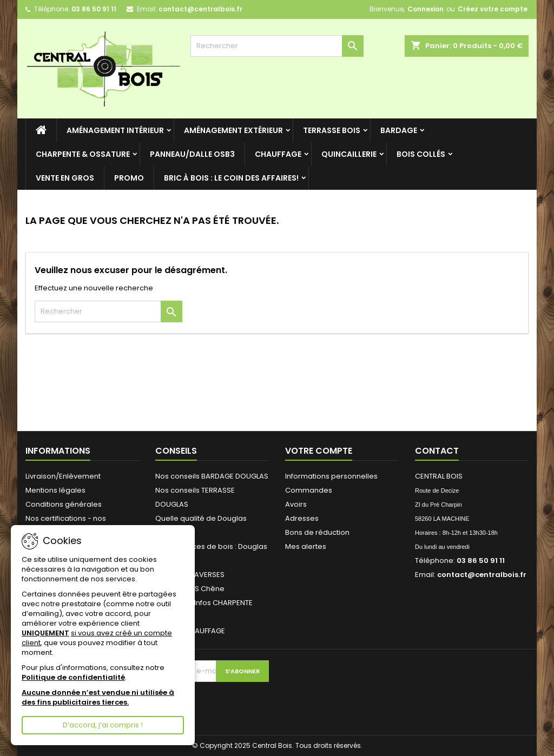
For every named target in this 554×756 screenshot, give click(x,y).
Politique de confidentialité (73, 677)
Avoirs (296, 504)
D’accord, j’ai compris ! (103, 725)
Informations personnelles (331, 476)
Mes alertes (306, 546)
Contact (437, 451)
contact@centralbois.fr (200, 9)
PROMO (129, 178)
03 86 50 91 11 (94, 9)
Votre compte (319, 451)
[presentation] (228, 703)
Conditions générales (64, 504)
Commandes (309, 490)
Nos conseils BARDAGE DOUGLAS (212, 476)
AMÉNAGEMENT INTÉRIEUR (115, 130)
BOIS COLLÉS (421, 154)
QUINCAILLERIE (349, 154)
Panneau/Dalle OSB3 (192, 154)
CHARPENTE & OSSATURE (83, 154)
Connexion (426, 9)
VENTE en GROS (65, 178)
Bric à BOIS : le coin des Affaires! (231, 178)
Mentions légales (55, 490)
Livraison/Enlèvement (63, 476)
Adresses (302, 518)
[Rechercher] (277, 46)
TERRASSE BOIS (332, 130)
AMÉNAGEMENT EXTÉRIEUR (233, 130)
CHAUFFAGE (278, 154)
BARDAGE (399, 130)
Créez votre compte (493, 9)
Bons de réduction (317, 532)
